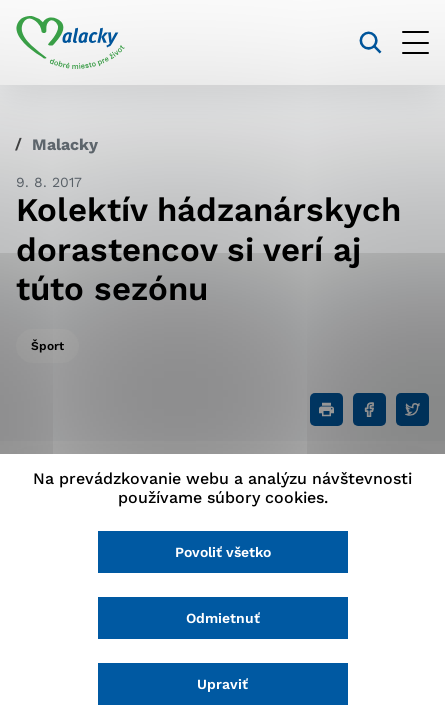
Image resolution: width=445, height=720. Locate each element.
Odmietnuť (223, 618)
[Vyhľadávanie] (370, 42)
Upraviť (222, 684)
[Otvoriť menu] (415, 42)
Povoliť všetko (223, 552)
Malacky (65, 144)
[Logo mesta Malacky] (70, 43)
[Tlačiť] (326, 409)
